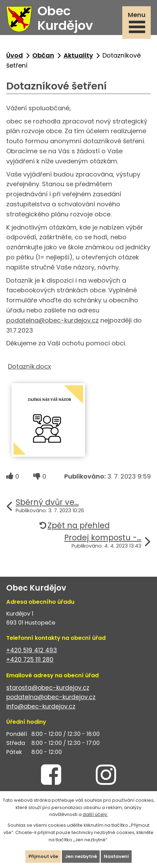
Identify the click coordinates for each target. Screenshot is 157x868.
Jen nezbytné (81, 856)
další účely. (95, 814)
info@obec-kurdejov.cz (41, 706)
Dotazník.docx (30, 366)
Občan (43, 55)
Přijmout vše (43, 856)
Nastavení (116, 856)
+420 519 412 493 (32, 650)
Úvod (15, 55)
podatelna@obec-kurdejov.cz (52, 320)
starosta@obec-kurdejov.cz (48, 688)
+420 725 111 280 (30, 660)
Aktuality (78, 55)
